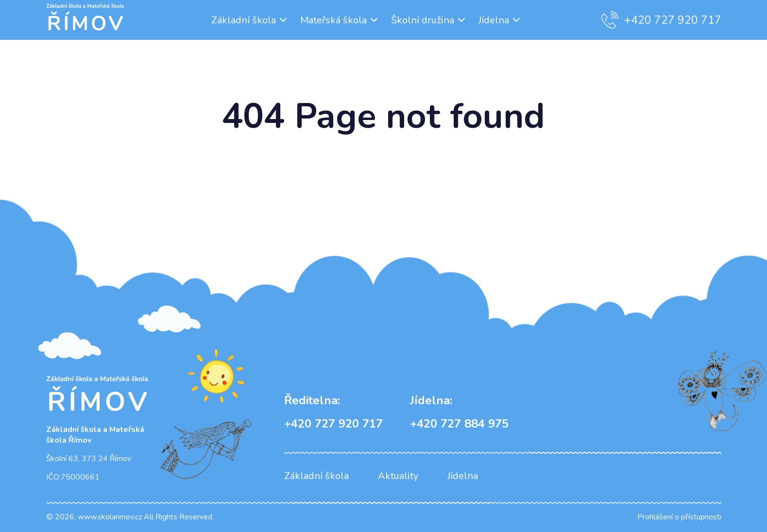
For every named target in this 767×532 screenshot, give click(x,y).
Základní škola (244, 20)
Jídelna (494, 20)
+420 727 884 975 (459, 412)
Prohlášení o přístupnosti (679, 517)
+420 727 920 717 (661, 20)
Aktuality (398, 476)
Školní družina (423, 20)
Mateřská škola (333, 20)
